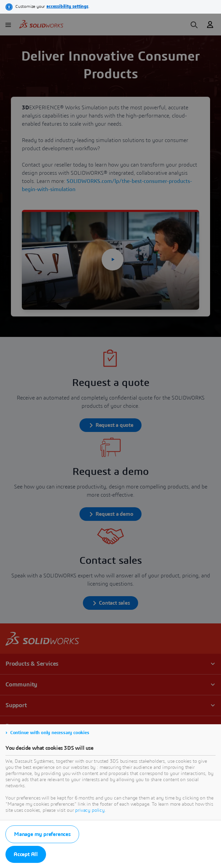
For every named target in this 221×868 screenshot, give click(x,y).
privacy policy (90, 810)
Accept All (26, 854)
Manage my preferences (42, 834)
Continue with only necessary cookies (50, 733)
